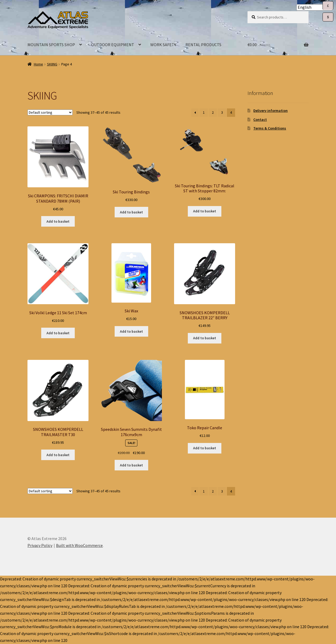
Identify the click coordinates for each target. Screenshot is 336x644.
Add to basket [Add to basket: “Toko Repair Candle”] (205, 448)
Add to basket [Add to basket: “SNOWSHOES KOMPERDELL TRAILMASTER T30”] (58, 455)
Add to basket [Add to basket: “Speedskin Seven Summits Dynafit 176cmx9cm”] (131, 465)
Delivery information (270, 111)
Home (38, 64)
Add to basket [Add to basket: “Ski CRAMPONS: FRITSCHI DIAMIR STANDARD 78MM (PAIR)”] (58, 221)
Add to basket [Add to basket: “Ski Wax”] (131, 331)
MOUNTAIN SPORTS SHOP (51, 45)
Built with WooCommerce (79, 545)
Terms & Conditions (270, 128)
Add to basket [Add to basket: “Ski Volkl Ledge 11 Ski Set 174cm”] (58, 333)
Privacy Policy (40, 545)
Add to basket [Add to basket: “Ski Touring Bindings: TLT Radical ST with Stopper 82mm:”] (205, 211)
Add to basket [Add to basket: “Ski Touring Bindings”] (131, 212)
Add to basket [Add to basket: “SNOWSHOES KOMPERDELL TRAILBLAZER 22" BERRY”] (205, 338)
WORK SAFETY (163, 45)
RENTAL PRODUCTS (203, 45)
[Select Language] (314, 7)
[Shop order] (50, 112)
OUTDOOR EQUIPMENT (113, 45)
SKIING (52, 64)
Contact (260, 120)
